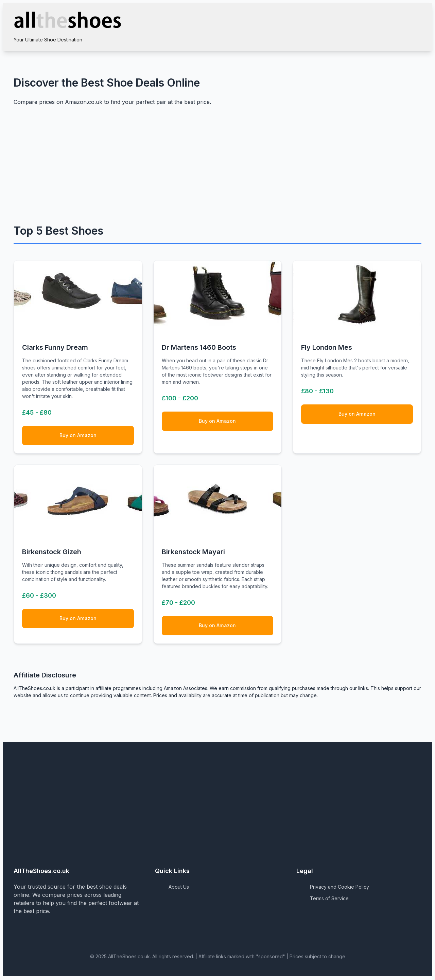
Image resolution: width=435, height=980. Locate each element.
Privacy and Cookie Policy (340, 888)
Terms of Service (329, 899)
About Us (179, 888)
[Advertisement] (217, 168)
